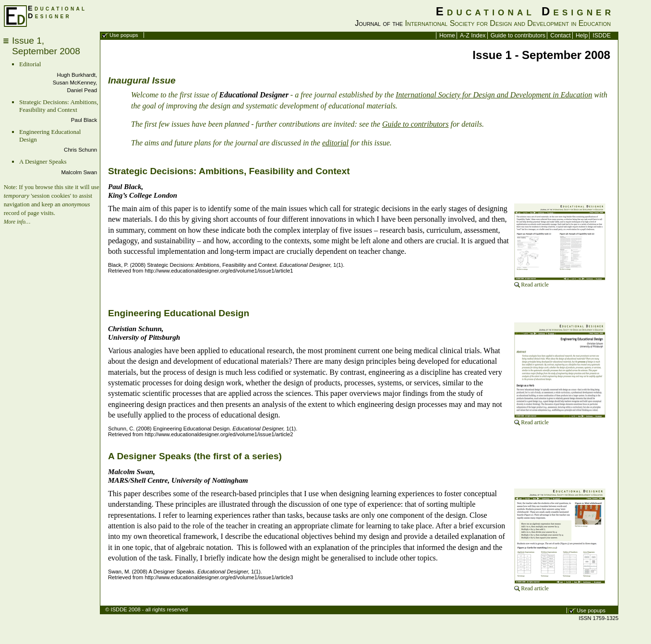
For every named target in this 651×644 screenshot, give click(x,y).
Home (447, 36)
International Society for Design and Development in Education (494, 95)
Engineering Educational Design (179, 313)
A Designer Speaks (43, 161)
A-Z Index (473, 36)
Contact (560, 36)
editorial (335, 143)
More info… (17, 222)
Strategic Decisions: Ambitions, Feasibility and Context (59, 106)
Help (582, 36)
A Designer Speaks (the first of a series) (195, 456)
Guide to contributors (518, 36)
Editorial (30, 64)
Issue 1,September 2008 (46, 46)
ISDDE (602, 36)
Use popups (124, 35)
